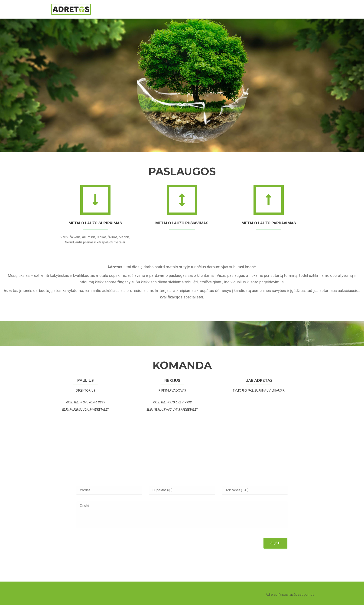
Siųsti (275, 543)
